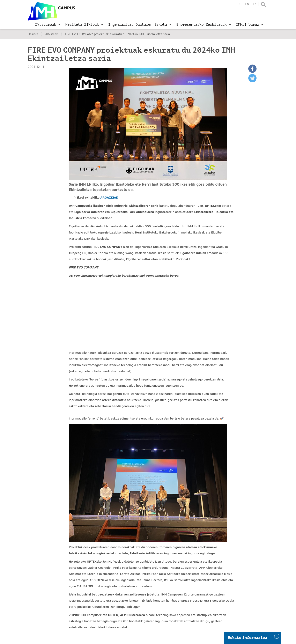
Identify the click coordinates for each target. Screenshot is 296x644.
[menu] (48, 25)
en (255, 4)
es (247, 4)
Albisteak (52, 34)
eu (239, 4)
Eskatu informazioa (247, 638)
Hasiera (33, 34)
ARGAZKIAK (109, 197)
